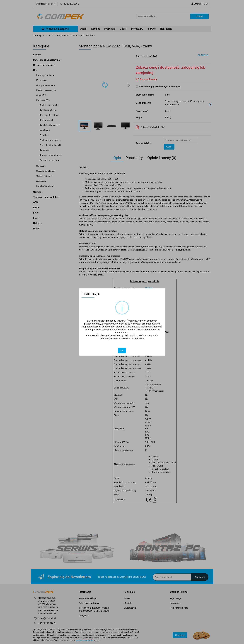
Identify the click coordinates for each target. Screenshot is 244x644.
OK (122, 351)
